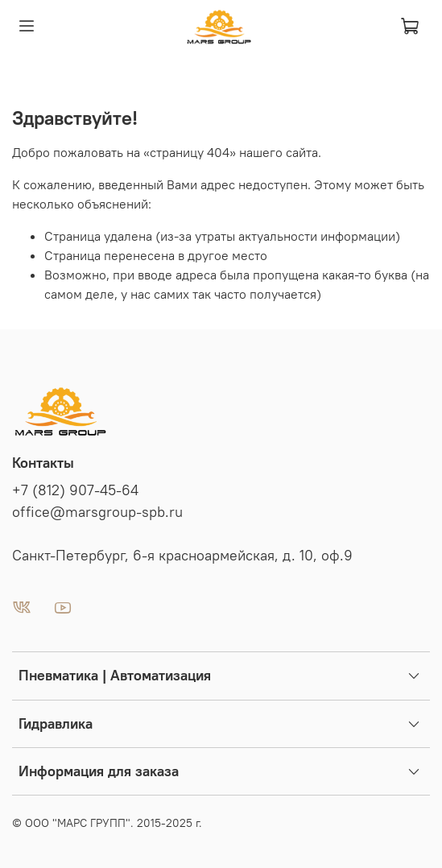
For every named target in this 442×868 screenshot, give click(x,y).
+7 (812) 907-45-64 (75, 490)
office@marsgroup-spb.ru (97, 512)
